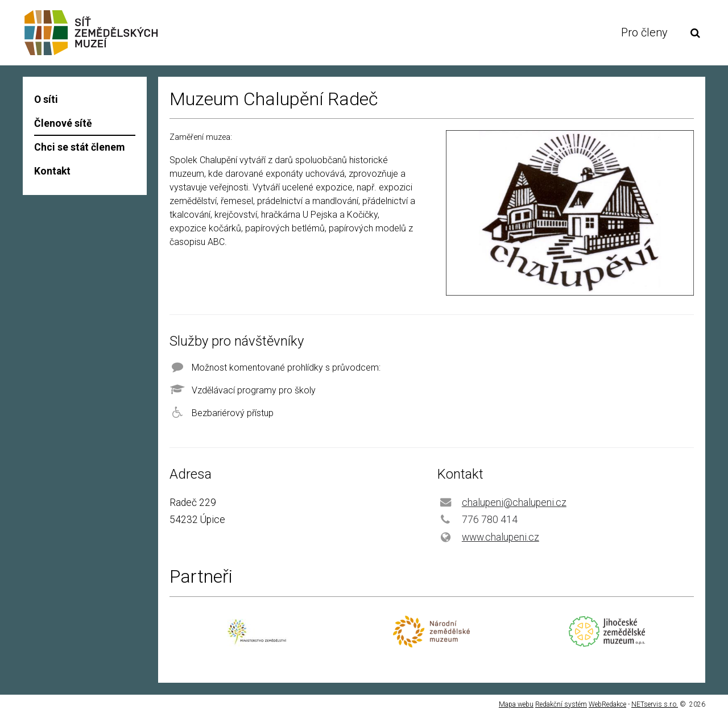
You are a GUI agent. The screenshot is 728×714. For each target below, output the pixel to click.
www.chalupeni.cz (500, 537)
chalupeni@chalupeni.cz (514, 503)
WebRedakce (607, 704)
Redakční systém (561, 704)
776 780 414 (490, 520)
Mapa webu (516, 704)
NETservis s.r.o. (655, 704)
